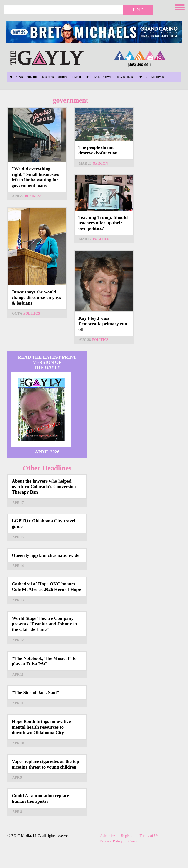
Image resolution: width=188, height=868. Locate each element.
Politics (32, 77)
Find (138, 10)
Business (48, 77)
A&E (97, 77)
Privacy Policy (111, 841)
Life (87, 77)
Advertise (107, 836)
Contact (134, 841)
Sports (62, 77)
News (19, 77)
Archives (158, 77)
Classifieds (125, 77)
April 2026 (47, 452)
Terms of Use (150, 836)
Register (127, 836)
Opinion (142, 77)
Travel (108, 77)
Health (76, 77)
